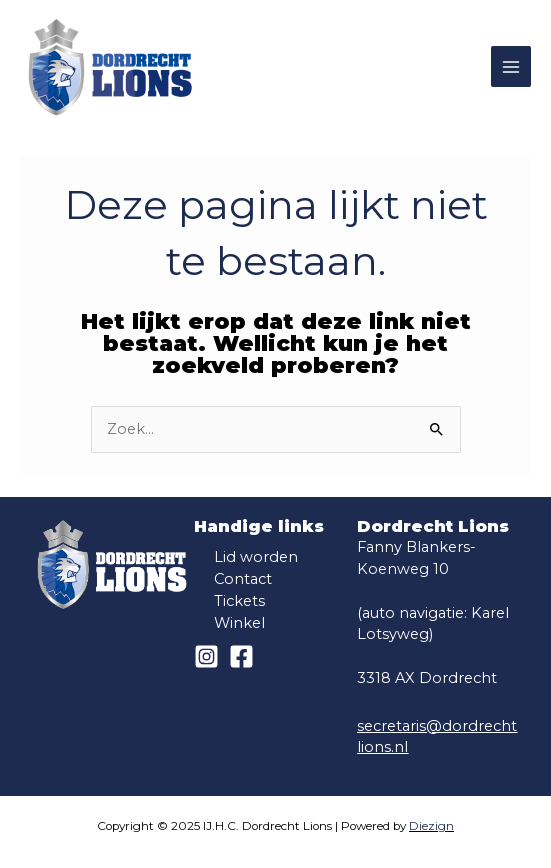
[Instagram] (206, 656)
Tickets (239, 601)
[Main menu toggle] (511, 66)
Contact (243, 579)
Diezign (431, 826)
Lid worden (256, 557)
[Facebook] (241, 656)
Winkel (239, 623)
